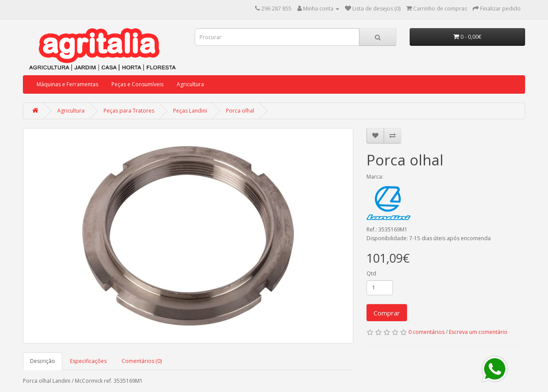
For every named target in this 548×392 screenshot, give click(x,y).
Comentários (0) (142, 361)
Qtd (371, 273)
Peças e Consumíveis (137, 84)
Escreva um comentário (478, 332)
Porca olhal (240, 111)
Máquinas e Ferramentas (67, 84)
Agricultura (190, 84)
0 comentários (426, 332)
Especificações (88, 361)
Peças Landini (190, 111)
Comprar (387, 313)
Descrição (43, 361)
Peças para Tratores (129, 111)
